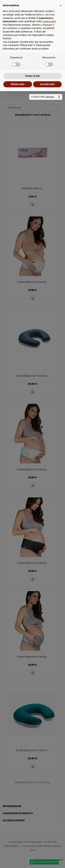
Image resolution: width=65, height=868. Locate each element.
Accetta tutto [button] (47, 84)
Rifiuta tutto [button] (18, 84)
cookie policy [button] (49, 21)
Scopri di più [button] (32, 76)
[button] (60, 6)
